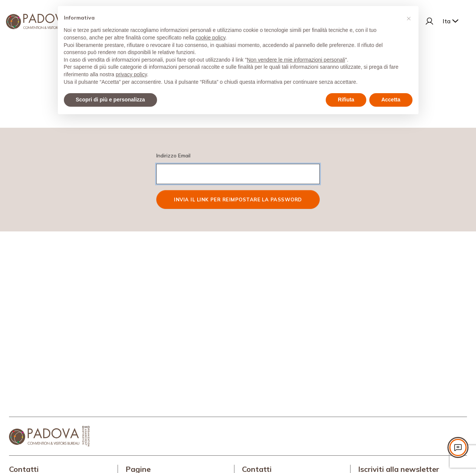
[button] (409, 18)
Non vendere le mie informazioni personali (296, 60)
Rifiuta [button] (346, 100)
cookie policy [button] (210, 38)
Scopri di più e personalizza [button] (110, 100)
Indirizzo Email (173, 156)
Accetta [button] (391, 100)
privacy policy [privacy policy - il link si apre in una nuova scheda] (131, 74)
